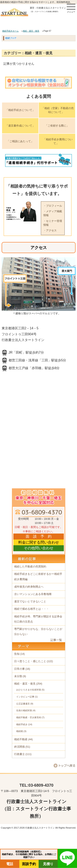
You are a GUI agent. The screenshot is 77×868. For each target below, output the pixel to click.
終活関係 (20, 747)
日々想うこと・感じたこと (30, 661)
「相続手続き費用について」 (58, 141)
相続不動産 (21, 739)
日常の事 (20, 669)
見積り (48, 864)
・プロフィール (53, 206)
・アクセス (50, 230)
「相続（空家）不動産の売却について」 (58, 110)
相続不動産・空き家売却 (29, 717)
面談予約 (29, 864)
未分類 (18, 676)
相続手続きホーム (10, 31)
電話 (10, 864)
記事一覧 (56, 640)
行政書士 (20, 754)
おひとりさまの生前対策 (29, 690)
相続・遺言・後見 (31, 31)
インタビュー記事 (25, 697)
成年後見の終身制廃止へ (29, 587)
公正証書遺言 (23, 704)
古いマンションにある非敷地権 (33, 594)
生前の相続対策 (24, 710)
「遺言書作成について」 (20, 126)
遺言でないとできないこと (30, 602)
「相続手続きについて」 (20, 110)
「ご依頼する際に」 (57, 126)
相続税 (20, 731)
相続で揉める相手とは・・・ (32, 609)
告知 (17, 654)
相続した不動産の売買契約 (30, 567)
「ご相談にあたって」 (20, 141)
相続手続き (22, 724)
